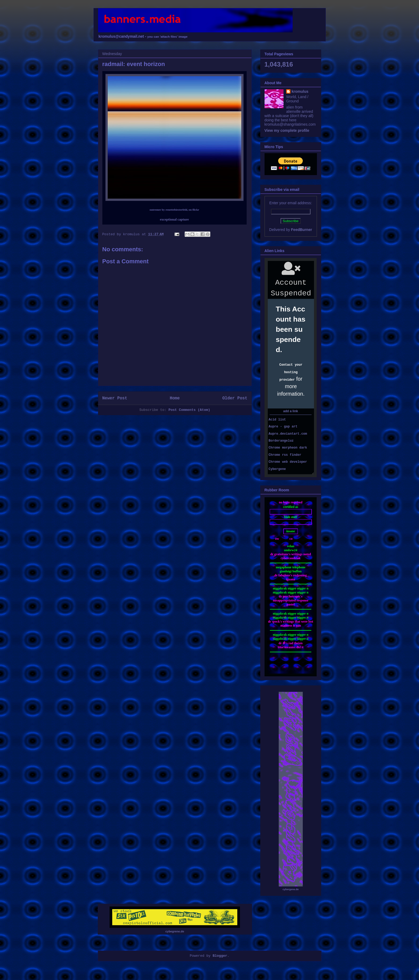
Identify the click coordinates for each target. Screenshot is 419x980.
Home (175, 398)
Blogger (220, 956)
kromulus (300, 91)
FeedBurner (302, 230)
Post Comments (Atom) (189, 410)
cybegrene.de (175, 931)
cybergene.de (290, 889)
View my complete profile (287, 130)
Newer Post (115, 398)
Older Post (235, 398)
